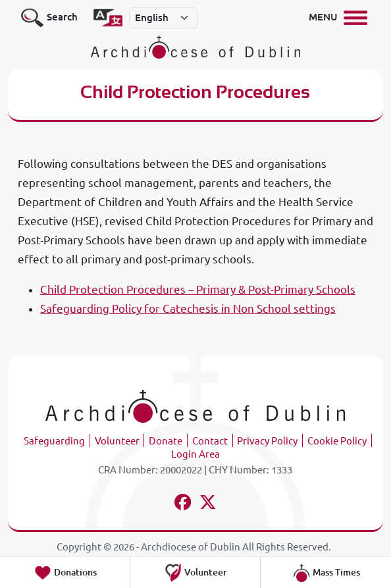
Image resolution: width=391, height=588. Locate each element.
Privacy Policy (267, 441)
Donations (65, 573)
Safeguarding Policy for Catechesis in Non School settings (188, 308)
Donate (166, 441)
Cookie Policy (337, 441)
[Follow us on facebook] (183, 504)
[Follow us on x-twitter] (208, 504)
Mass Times (326, 573)
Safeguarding (54, 441)
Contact (210, 441)
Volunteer (117, 441)
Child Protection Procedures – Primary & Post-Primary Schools (198, 289)
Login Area (195, 454)
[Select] (164, 18)
